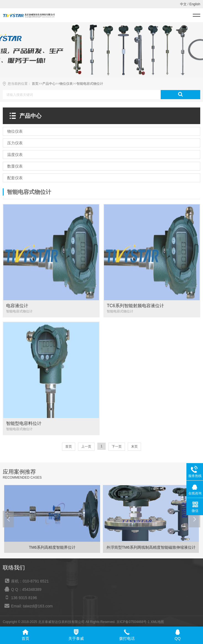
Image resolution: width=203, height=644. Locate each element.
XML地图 (157, 622)
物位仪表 (66, 84)
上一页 (86, 447)
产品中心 (49, 84)
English (195, 4)
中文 (183, 4)
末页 (134, 447)
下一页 (117, 447)
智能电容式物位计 (90, 84)
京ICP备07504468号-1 (133, 622)
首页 (35, 84)
